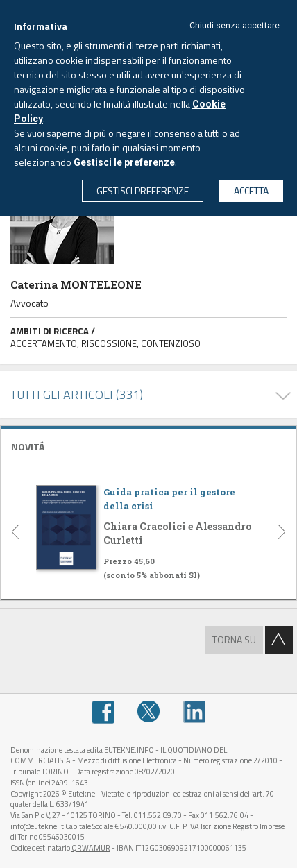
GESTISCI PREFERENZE (143, 190)
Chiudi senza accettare (235, 26)
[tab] (148, 445)
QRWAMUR (91, 848)
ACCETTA (251, 190)
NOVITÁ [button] (28, 446)
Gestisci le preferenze (124, 162)
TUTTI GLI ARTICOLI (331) (77, 394)
